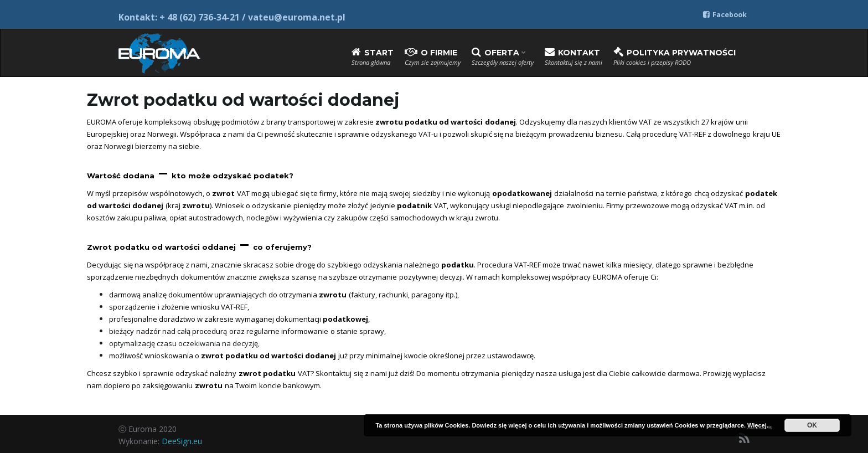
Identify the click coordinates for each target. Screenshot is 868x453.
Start (373, 57)
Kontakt (573, 57)
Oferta (503, 57)
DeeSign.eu (182, 441)
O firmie (433, 57)
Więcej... (759, 425)
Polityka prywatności (675, 57)
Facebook (725, 15)
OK (812, 425)
